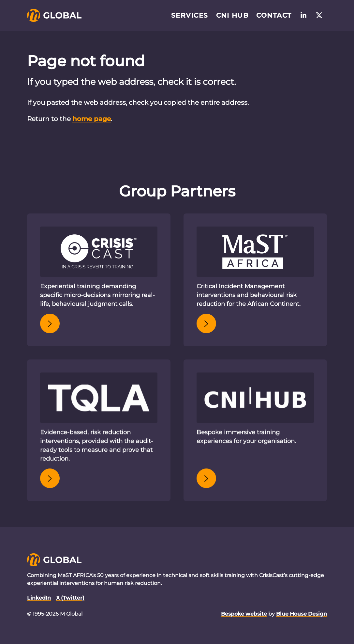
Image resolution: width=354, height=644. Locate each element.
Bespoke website (244, 614)
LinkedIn (39, 598)
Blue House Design (302, 614)
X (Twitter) (70, 598)
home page (92, 119)
